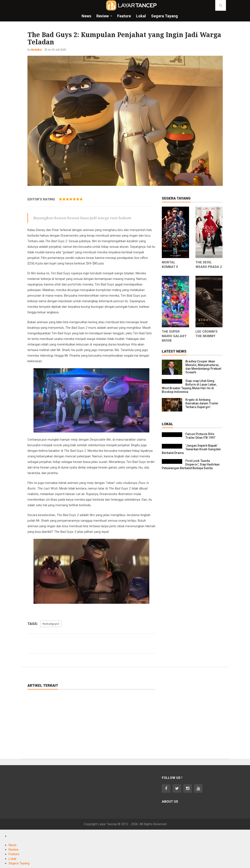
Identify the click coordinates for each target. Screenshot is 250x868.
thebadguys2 (51, 624)
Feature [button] (124, 16)
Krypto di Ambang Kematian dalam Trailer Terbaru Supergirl (202, 403)
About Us (170, 802)
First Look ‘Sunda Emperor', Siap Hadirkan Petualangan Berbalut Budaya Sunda (191, 464)
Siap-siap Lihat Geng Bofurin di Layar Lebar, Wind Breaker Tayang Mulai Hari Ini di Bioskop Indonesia (189, 386)
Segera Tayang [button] (164, 16)
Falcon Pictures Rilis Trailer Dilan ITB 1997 (200, 436)
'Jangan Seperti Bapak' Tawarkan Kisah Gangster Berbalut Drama (191, 449)
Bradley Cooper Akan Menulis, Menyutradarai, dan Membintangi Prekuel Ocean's (203, 367)
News (13, 845)
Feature (14, 854)
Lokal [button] (141, 16)
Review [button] (103, 16)
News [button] (86, 16)
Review (14, 850)
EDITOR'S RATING (41, 199)
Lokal (12, 859)
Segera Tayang (19, 863)
